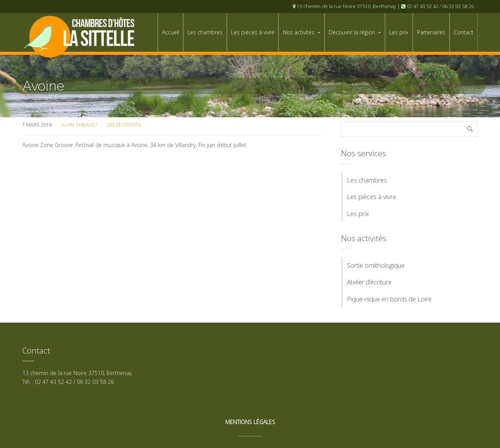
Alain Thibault (79, 125)
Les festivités (124, 125)
